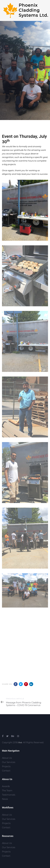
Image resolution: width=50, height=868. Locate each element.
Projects (6, 766)
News (5, 799)
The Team (7, 791)
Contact (6, 771)
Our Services (9, 762)
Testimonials (9, 795)
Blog (4, 110)
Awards (6, 786)
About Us (7, 758)
